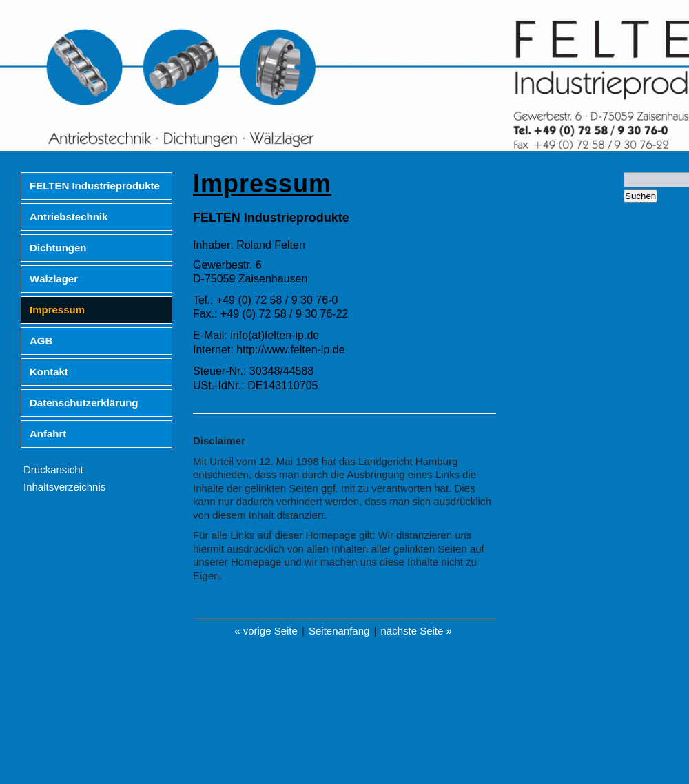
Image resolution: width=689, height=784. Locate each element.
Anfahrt (48, 434)
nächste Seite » (416, 631)
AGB (41, 341)
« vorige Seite (266, 631)
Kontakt (49, 372)
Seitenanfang (339, 631)
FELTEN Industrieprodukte (95, 186)
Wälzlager (54, 279)
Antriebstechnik (69, 217)
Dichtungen (58, 248)
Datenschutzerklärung (84, 403)
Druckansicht (53, 470)
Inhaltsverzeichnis (64, 487)
